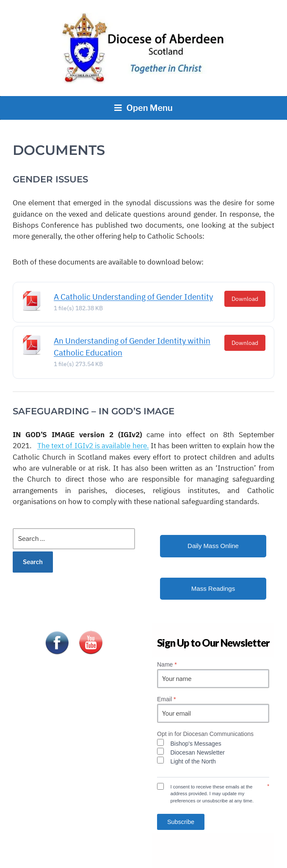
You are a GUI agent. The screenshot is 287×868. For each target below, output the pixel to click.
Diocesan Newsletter (198, 752)
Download (245, 299)
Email (166, 699)
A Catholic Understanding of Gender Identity (133, 297)
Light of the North (193, 761)
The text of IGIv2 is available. (93, 446)
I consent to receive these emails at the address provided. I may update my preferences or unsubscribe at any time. (212, 794)
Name (167, 664)
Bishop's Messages (196, 744)
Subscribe (181, 822)
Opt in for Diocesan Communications (205, 734)
